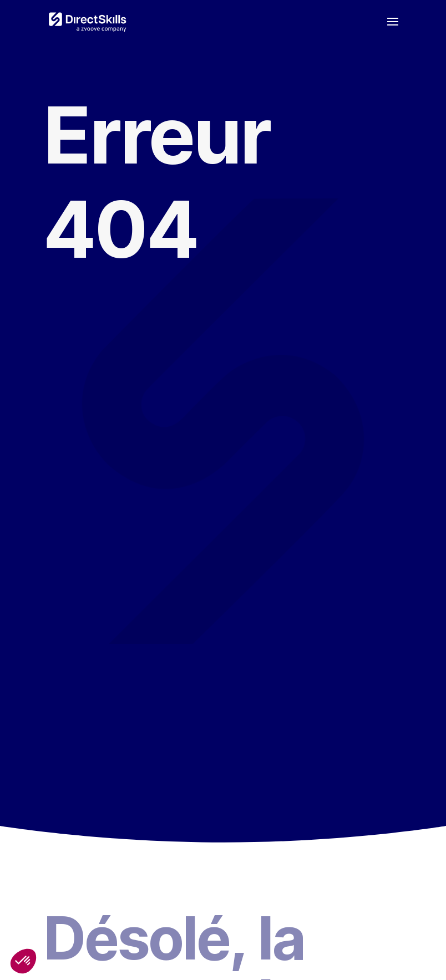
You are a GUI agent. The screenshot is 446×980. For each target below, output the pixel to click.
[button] (23, 961)
